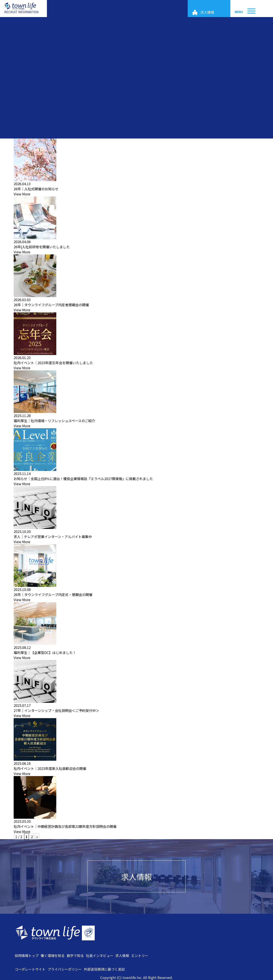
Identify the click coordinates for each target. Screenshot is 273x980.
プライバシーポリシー (65, 969)
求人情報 (136, 876)
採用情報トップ (27, 955)
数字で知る (75, 955)
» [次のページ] (37, 837)
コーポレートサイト (30, 969)
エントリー (140, 955)
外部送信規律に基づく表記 (104, 969)
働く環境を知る (53, 955)
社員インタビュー (100, 955)
